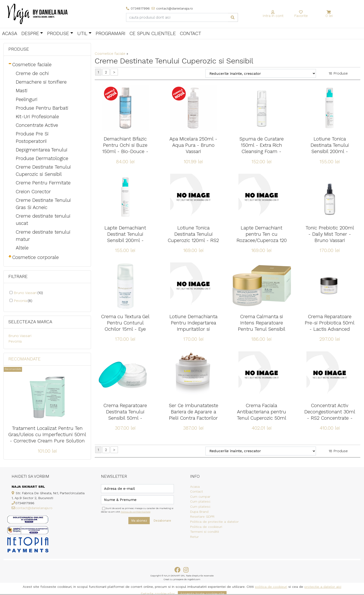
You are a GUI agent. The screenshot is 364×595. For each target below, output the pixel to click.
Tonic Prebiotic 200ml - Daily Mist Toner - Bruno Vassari (330, 234)
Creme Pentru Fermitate (43, 183)
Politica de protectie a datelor (214, 522)
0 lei (329, 16)
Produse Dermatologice (42, 158)
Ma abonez (139, 521)
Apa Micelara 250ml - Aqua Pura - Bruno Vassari (193, 145)
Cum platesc (200, 501)
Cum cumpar (200, 497)
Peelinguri (27, 99)
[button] (329, 12)
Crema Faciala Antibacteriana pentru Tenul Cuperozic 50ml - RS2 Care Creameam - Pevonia (262, 418)
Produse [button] (58, 33)
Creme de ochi (32, 73)
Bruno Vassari (28, 293)
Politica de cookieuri (206, 527)
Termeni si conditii (205, 532)
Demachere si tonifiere (41, 82)
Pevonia (23, 301)
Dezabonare (162, 521)
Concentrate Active (37, 125)
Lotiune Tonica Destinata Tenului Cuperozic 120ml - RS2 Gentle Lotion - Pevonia (193, 240)
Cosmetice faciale (32, 65)
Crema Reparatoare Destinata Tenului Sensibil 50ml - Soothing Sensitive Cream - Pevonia (125, 418)
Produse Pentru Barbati (42, 108)
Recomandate (24, 359)
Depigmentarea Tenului (42, 150)
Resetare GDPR (202, 517)
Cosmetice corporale (36, 257)
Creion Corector (33, 192)
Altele (22, 248)
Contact (190, 33)
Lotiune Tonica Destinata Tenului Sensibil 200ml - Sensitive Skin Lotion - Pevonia (330, 151)
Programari (110, 33)
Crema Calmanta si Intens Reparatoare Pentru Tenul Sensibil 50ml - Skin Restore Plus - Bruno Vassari (262, 329)
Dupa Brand (199, 512)
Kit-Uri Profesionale (37, 117)
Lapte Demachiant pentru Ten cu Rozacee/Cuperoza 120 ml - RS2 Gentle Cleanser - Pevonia (262, 240)
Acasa (10, 33)
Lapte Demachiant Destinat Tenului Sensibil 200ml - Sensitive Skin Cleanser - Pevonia (125, 240)
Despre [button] (30, 33)
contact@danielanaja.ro (34, 508)
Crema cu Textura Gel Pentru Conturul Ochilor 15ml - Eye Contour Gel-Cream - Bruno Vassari (125, 329)
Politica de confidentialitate (136, 512)
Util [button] (82, 33)
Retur (194, 537)
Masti (22, 91)
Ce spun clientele (153, 33)
